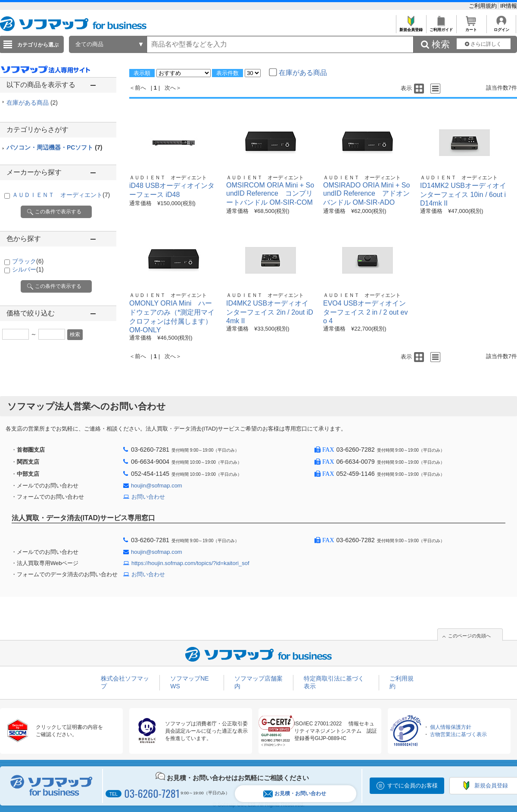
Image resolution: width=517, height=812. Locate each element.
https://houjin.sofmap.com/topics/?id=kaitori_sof (190, 563)
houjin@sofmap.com (157, 486)
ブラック (28, 261)
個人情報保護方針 (451, 727)
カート (471, 27)
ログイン (501, 27)
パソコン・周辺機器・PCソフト (54, 147)
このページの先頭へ (469, 636)
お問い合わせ (148, 497)
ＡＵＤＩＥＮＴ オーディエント (61, 195)
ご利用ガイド (441, 27)
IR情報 (509, 6)
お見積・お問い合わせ (295, 794)
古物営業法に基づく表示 (458, 734)
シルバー (28, 269)
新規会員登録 (411, 27)
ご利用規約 (484, 6)
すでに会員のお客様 (413, 785)
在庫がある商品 (32, 103)
